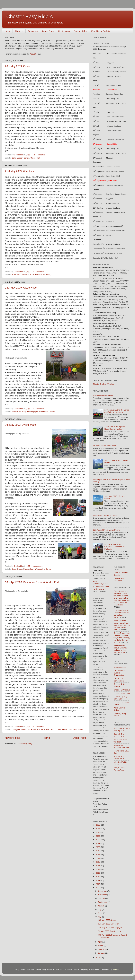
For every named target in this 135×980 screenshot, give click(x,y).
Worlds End (78, 729)
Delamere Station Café (115, 94)
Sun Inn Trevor (43, 729)
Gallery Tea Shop (19, 411)
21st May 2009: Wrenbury (20, 171)
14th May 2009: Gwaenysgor (21, 288)
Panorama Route (29, 729)
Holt (38, 158)
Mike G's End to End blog (120, 763)
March (101, 945)
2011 (98, 880)
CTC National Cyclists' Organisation (119, 673)
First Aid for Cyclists (101, 31)
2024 (98, 832)
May (100, 917)
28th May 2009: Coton (18, 66)
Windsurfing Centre (43, 569)
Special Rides (80, 31)
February (102, 949)
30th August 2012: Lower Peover (107, 530)
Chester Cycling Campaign (120, 698)
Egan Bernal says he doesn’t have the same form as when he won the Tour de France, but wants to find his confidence (122, 598)
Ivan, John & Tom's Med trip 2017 (122, 729)
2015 (98, 866)
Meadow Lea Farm (113, 167)
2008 (98, 958)
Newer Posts (12, 738)
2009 (98, 888)
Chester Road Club (122, 693)
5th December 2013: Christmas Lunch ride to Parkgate (114, 547)
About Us (19, 31)
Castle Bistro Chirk (113, 85)
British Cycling (120, 667)
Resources (33, 31)
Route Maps (64, 31)
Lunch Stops (48, 31)
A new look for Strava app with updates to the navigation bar (120, 649)
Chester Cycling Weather (103, 384)
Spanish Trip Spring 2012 (119, 758)
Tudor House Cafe (64, 729)
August (101, 906)
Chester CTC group (122, 690)
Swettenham (29, 569)
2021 (98, 843)
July (100, 910)
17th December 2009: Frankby (106, 515)
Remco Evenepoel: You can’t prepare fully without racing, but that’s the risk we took (122, 638)
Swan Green (17, 569)
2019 (98, 851)
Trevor (53, 729)
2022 (98, 840)
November (103, 895)
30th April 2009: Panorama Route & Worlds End (32, 582)
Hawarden (43, 411)
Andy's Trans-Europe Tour (119, 769)
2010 (98, 884)
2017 (98, 858)
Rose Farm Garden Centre (23, 274)
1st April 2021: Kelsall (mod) (105, 446)
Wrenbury (47, 274)
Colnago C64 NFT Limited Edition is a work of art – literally (122, 614)
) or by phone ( (99, 589)
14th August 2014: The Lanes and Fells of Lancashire (117, 411)
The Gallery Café (113, 99)
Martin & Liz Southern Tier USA (122, 746)
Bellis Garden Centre (20, 158)
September (103, 902)
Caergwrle (16, 729)
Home (8, 31)
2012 (98, 877)
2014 (98, 869)
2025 (98, 829)
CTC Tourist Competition (119, 680)
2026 (98, 825)
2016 (98, 862)
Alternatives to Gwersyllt (103, 395)
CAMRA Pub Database (119, 580)
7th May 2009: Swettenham (20, 425)
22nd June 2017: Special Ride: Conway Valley (115, 428)
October (102, 898)
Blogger (116, 969)
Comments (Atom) (24, 744)
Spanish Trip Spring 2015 (119, 735)
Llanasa (52, 411)
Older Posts (80, 738)
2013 (98, 873)
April (100, 942)
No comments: (39, 155)
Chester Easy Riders (30, 17)
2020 (98, 847)
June (100, 913)
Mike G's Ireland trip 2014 (120, 741)
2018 (98, 855)
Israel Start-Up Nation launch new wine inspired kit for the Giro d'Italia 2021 (122, 625)
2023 (98, 836)
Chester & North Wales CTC (120, 685)
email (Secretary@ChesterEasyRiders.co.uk (101, 584)
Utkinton (39, 274)
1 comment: (38, 566)
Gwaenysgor (33, 411)
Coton (33, 158)
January (102, 953)
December (103, 891)
